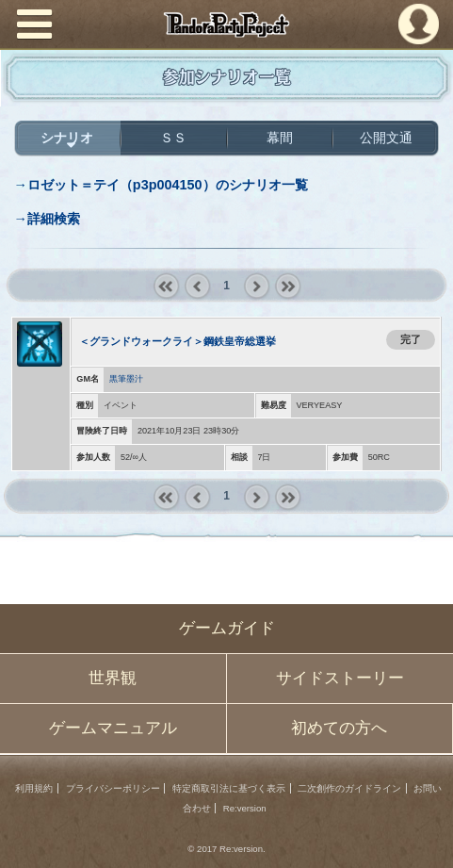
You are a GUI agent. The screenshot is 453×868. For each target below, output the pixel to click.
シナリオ (67, 138)
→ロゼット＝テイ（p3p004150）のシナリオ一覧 (160, 185)
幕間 (280, 138)
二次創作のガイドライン (349, 788)
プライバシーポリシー (113, 788)
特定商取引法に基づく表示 (229, 788)
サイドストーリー (340, 678)
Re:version (245, 808)
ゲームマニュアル (113, 728)
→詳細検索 (46, 219)
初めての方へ (339, 728)
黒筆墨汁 (126, 379)
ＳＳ (173, 138)
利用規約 (34, 788)
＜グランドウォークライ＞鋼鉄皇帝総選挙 (178, 341)
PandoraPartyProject (226, 25)
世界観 (113, 678)
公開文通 (386, 138)
